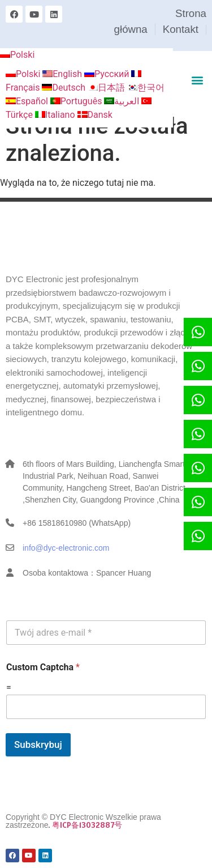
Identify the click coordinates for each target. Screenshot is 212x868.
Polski (17, 55)
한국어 (146, 88)
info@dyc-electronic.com (66, 548)
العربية (123, 101)
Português (77, 101)
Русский (108, 74)
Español (28, 101)
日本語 (107, 88)
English (63, 74)
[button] (197, 80)
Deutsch (64, 88)
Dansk (95, 115)
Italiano (56, 115)
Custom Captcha (43, 667)
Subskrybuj (38, 744)
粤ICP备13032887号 (87, 825)
